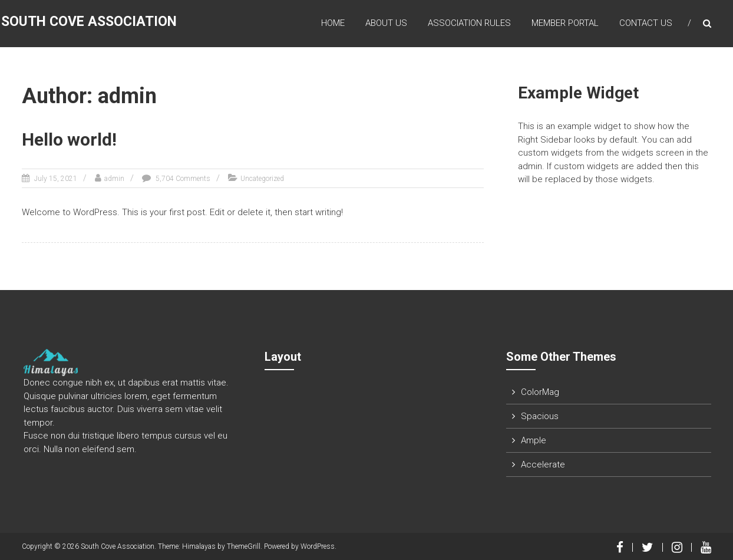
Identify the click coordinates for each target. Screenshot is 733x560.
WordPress (318, 546)
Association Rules (469, 23)
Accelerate (543, 465)
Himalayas (199, 546)
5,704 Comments (182, 179)
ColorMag (540, 392)
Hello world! (69, 139)
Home (333, 23)
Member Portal (565, 23)
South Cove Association (89, 22)
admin (114, 179)
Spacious (540, 416)
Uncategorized (262, 179)
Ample (534, 440)
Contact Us (646, 23)
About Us (386, 23)
